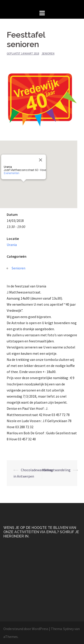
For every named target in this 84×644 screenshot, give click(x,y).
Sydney (68, 629)
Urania (12, 245)
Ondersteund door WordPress (26, 629)
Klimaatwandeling (56, 470)
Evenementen (12, 173)
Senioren (48, 53)
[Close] (41, 160)
